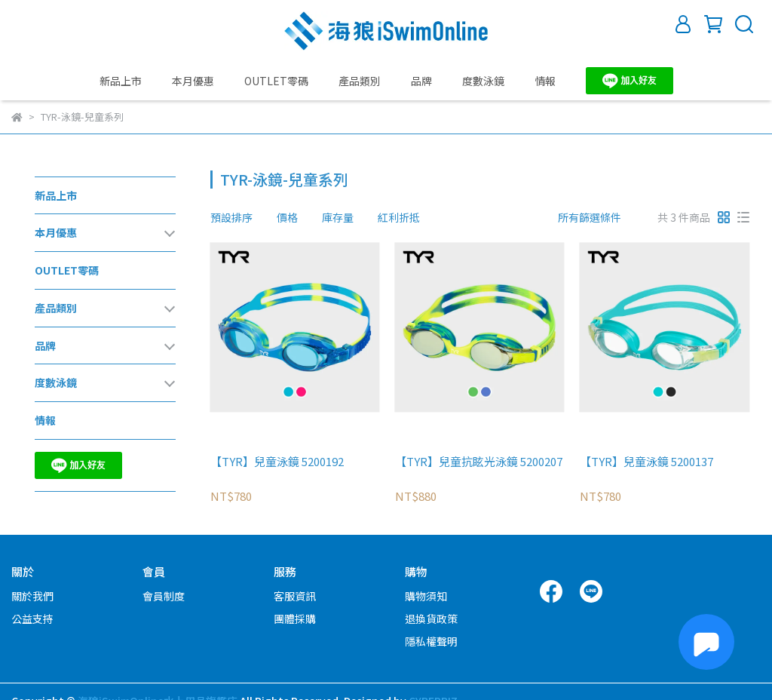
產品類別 (360, 81)
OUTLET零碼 (276, 81)
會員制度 (164, 596)
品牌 (421, 81)
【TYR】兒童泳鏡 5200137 (646, 462)
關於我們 (32, 596)
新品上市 (121, 81)
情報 (545, 81)
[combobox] (237, 217)
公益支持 (32, 619)
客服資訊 (295, 596)
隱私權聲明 (431, 641)
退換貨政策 (431, 619)
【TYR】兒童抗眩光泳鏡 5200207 (479, 462)
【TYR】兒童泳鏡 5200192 (277, 462)
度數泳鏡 (483, 81)
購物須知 (426, 596)
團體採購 (295, 619)
